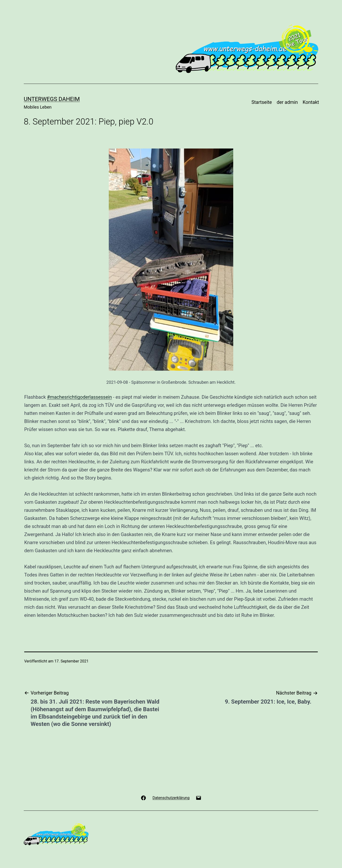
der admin (287, 102)
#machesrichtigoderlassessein (79, 397)
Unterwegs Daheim (52, 99)
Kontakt (311, 102)
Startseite (262, 102)
